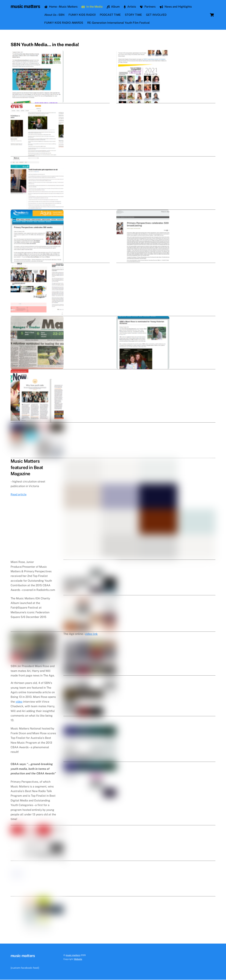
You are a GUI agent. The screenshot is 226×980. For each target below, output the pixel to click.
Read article (19, 513)
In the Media (93, 7)
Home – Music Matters (61, 7)
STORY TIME (134, 15)
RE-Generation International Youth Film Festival (119, 23)
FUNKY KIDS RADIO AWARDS (64, 23)
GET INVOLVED (157, 15)
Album (114, 7)
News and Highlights (176, 7)
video (19, 820)
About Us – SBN (55, 15)
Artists (130, 7)
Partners (148, 7)
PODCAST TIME (111, 15)
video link (91, 737)
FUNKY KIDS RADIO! (83, 15)
